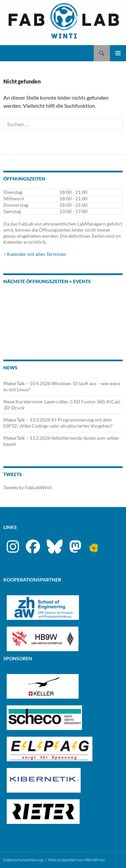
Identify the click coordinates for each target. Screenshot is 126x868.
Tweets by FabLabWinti (28, 487)
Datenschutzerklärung (23, 860)
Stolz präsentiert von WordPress (76, 860)
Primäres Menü (118, 53)
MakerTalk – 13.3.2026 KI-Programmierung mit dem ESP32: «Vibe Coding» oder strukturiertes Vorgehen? (58, 423)
